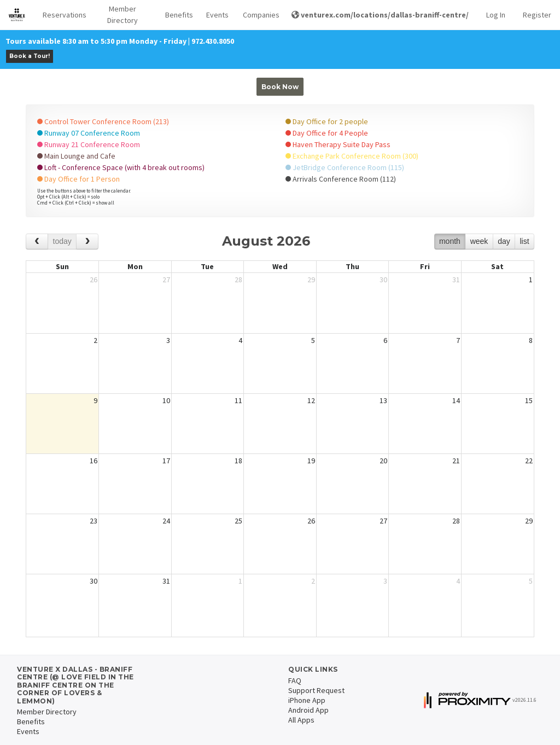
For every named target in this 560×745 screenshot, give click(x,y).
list (524, 241)
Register (537, 15)
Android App (308, 710)
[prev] (37, 241)
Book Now (280, 87)
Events (216, 15)
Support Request (316, 690)
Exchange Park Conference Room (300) (352, 156)
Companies (258, 15)
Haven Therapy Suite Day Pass (338, 144)
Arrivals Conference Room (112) (341, 179)
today (62, 241)
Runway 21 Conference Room (89, 144)
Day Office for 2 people (327, 121)
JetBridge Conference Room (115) (345, 167)
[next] (87, 241)
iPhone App (307, 700)
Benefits (177, 15)
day (504, 241)
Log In (496, 15)
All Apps (301, 720)
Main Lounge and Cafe (76, 156)
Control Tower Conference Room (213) (103, 121)
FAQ (295, 680)
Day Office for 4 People (327, 133)
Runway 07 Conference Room (89, 133)
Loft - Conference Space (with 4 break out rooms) (121, 167)
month (450, 241)
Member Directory (122, 14)
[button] (61, 15)
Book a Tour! (30, 56)
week (479, 241)
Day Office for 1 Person (78, 179)
